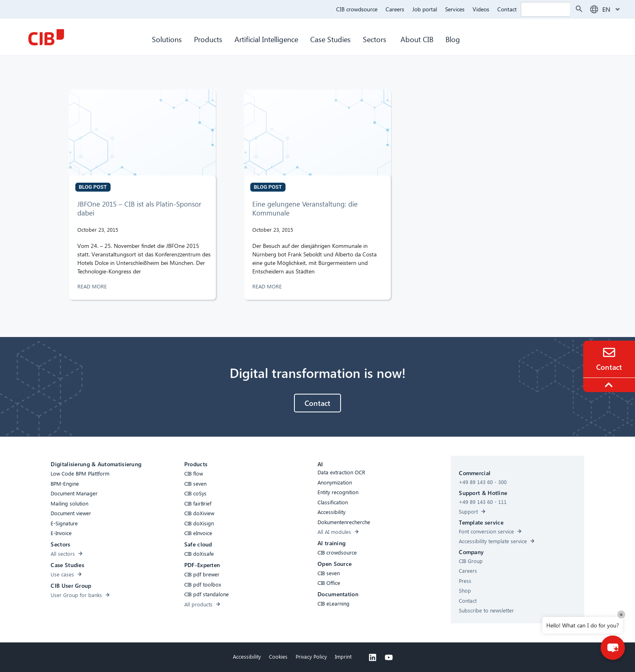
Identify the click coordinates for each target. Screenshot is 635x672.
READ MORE (93, 286)
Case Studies (330, 39)
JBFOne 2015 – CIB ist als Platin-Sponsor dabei (139, 208)
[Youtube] (389, 657)
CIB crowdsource (357, 9)
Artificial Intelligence (266, 39)
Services (455, 9)
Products (208, 39)
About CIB (417, 39)
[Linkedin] (373, 657)
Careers (395, 9)
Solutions (167, 39)
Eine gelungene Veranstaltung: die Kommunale (305, 208)
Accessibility (247, 656)
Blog (453, 39)
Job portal (425, 9)
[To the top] (610, 385)
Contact (507, 9)
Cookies (278, 656)
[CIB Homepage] (46, 37)
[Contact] (609, 352)
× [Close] (621, 614)
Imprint (343, 656)
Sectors (376, 39)
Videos (481, 9)
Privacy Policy (311, 656)
